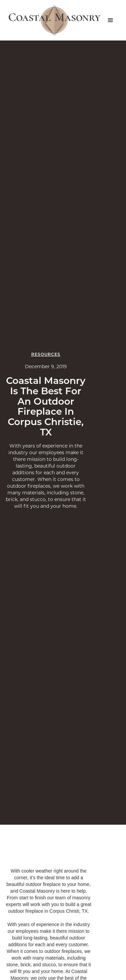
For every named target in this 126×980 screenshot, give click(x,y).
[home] (53, 20)
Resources (46, 354)
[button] (111, 20)
